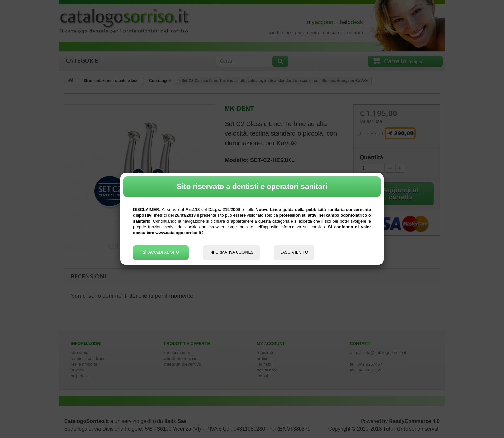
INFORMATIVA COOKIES (231, 252)
